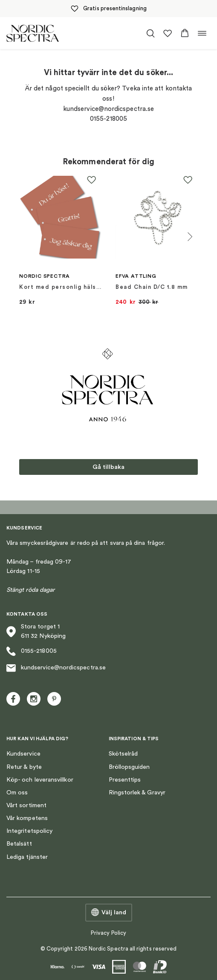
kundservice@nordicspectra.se (56, 668)
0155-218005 (32, 651)
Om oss (17, 792)
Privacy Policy (108, 933)
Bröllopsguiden (129, 767)
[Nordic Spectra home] (33, 33)
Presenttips (125, 780)
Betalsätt (19, 844)
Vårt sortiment (26, 805)
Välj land (109, 913)
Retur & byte (24, 767)
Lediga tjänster (27, 857)
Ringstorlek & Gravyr (137, 792)
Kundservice (23, 754)
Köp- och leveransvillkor (40, 780)
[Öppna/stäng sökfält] (150, 33)
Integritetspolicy (29, 831)
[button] (185, 33)
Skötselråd (123, 754)
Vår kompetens (27, 818)
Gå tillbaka (108, 467)
